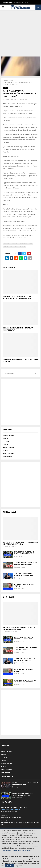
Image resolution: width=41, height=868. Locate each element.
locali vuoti (14, 247)
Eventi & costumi (9, 448)
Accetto (10, 866)
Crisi (31, 244)
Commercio (23, 244)
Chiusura (15, 244)
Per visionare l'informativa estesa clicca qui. (17, 850)
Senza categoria (9, 454)
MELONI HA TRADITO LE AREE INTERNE (23, 670)
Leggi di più (19, 866)
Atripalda (7, 244)
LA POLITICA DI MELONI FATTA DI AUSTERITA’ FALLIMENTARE (24, 660)
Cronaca (6, 441)
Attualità (6, 438)
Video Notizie (8, 457)
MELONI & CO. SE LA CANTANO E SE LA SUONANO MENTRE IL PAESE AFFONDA (17, 297)
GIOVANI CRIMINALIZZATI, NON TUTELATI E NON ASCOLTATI (19, 329)
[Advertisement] (20, 35)
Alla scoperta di (8, 435)
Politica (6, 88)
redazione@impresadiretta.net (11, 809)
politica (22, 247)
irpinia (6, 247)
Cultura (5, 444)
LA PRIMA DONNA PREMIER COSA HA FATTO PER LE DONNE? (20, 361)
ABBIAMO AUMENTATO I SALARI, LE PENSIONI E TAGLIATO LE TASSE (25, 681)
